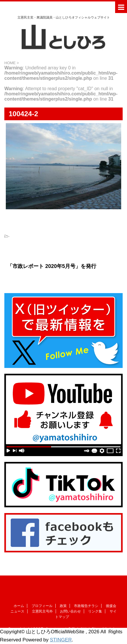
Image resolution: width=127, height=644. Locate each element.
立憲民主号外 (42, 611)
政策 (63, 606)
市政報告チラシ (86, 606)
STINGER (61, 640)
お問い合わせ (70, 611)
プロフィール (42, 606)
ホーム (19, 606)
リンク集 (95, 611)
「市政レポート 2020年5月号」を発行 (52, 266)
